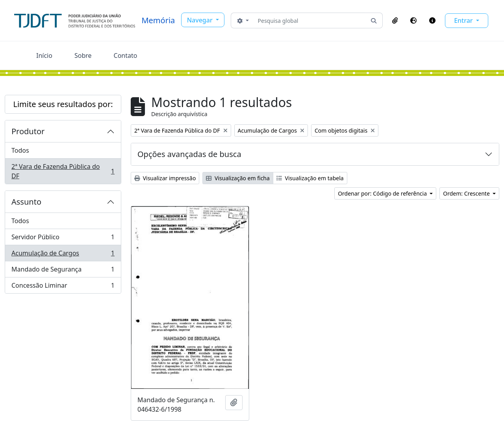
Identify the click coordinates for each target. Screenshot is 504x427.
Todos (20, 150)
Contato (126, 55)
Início (44, 55)
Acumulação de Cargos (63, 255)
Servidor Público (63, 239)
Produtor (28, 131)
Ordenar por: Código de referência (383, 193)
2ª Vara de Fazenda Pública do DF (63, 171)
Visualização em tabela (310, 178)
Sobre (83, 55)
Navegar (201, 20)
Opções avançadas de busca (189, 154)
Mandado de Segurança (63, 271)
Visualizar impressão (165, 178)
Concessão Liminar (63, 287)
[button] (395, 20)
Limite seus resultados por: (63, 104)
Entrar (464, 20)
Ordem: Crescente (467, 193)
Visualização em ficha (238, 178)
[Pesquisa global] (310, 20)
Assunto (26, 202)
